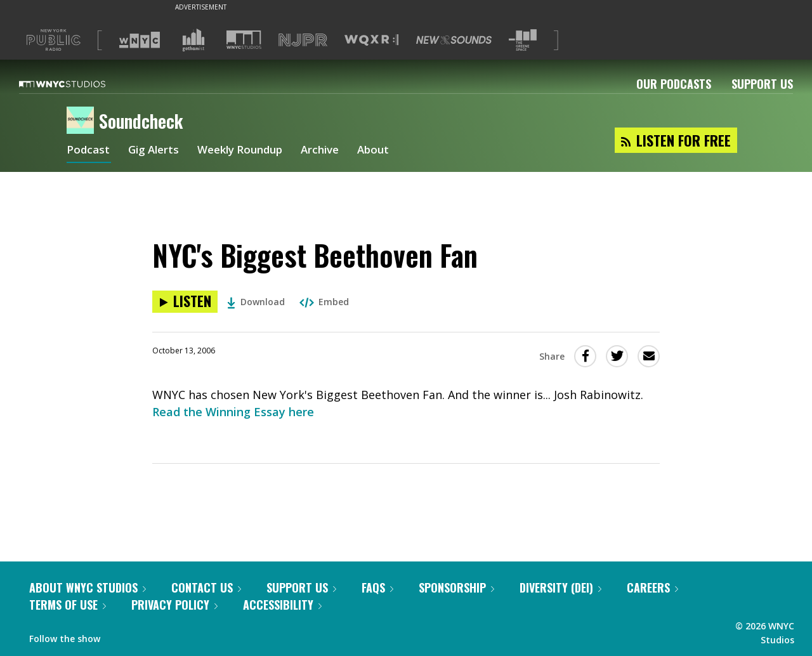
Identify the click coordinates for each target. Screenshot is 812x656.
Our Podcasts (674, 84)
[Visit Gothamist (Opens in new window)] (193, 40)
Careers (652, 587)
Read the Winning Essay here (233, 412)
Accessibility (282, 605)
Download (256, 302)
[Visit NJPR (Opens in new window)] (303, 40)
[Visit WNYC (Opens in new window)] (140, 40)
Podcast (89, 151)
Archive (334, 151)
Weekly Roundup (249, 151)
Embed (324, 302)
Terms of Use (68, 605)
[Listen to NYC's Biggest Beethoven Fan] (185, 302)
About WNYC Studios (88, 587)
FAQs (377, 587)
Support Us (762, 84)
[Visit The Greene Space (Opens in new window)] (523, 40)
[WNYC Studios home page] (78, 84)
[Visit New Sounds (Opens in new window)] (454, 40)
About (390, 151)
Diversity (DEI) (560, 587)
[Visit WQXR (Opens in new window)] (371, 40)
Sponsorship (456, 587)
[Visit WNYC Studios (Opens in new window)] (244, 40)
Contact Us (206, 587)
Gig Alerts (157, 151)
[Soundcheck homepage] (83, 121)
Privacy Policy (174, 605)
